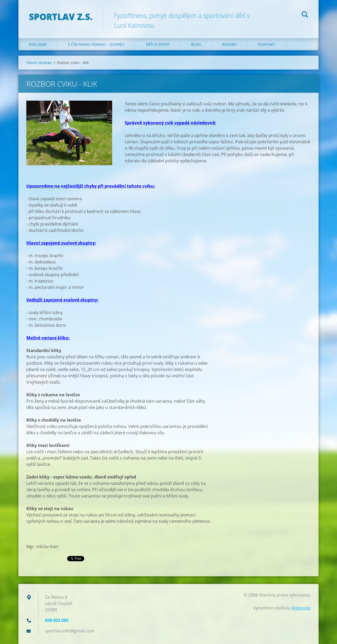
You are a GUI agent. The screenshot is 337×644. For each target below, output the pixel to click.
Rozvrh (229, 44)
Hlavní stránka (39, 63)
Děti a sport (158, 44)
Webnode (301, 608)
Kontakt (267, 44)
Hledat (305, 15)
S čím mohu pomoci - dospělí (96, 44)
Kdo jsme (38, 44)
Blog (196, 44)
